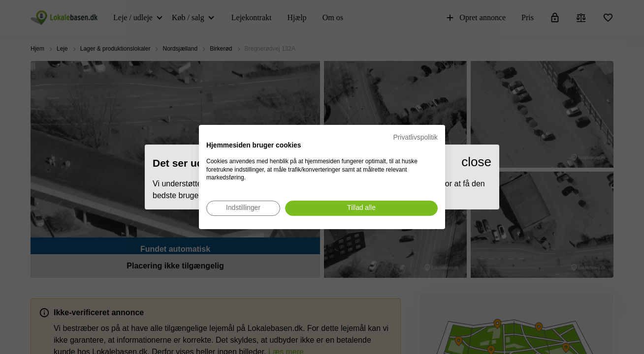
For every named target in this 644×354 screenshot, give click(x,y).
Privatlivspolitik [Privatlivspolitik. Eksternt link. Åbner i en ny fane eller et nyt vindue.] (416, 137)
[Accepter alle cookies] (361, 208)
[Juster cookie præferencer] (243, 208)
